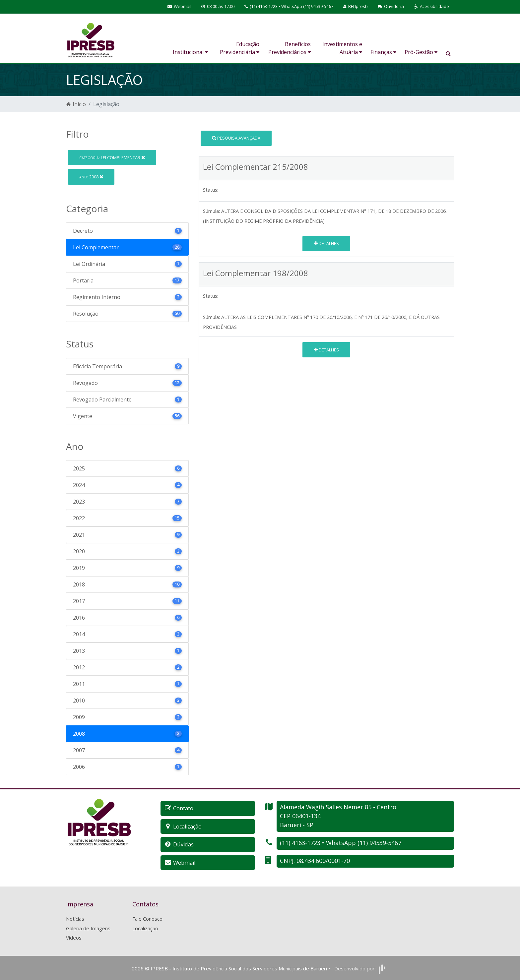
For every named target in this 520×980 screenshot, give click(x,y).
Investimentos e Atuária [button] (342, 48)
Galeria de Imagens (88, 928)
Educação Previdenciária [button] (240, 48)
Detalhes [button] (326, 243)
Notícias (75, 918)
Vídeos (74, 937)
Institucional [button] (190, 52)
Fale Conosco (147, 918)
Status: (211, 190)
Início (76, 104)
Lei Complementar (112, 157)
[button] (431, 7)
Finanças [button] (383, 52)
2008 (91, 177)
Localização (145, 928)
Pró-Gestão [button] (421, 52)
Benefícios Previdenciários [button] (290, 48)
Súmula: (211, 211)
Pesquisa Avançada (236, 138)
